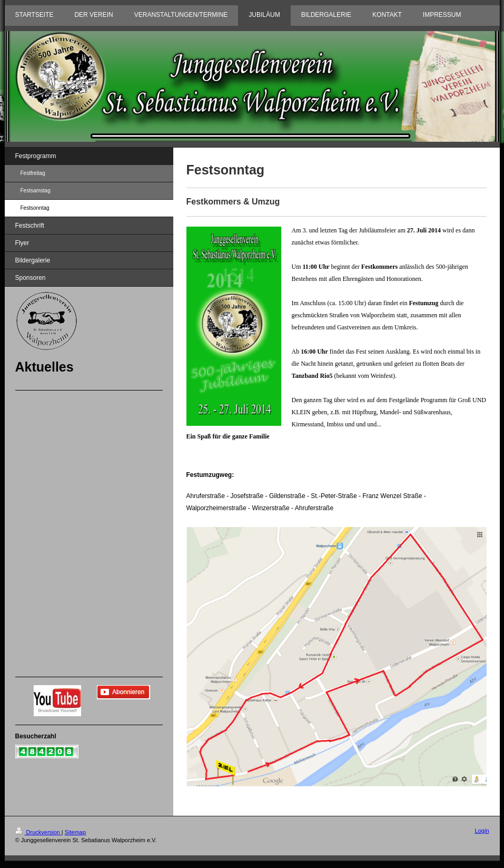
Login (482, 831)
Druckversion (38, 832)
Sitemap (75, 832)
